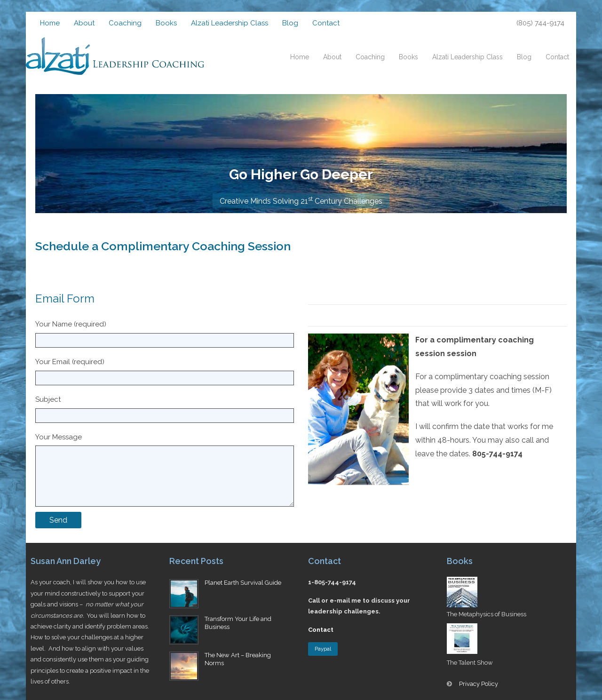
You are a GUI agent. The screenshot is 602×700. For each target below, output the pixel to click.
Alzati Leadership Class (230, 23)
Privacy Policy (479, 684)
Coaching (125, 23)
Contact (326, 23)
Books (166, 23)
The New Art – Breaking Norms (238, 659)
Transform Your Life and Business (238, 623)
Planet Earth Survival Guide (243, 583)
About (84, 23)
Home (50, 23)
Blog (290, 23)
